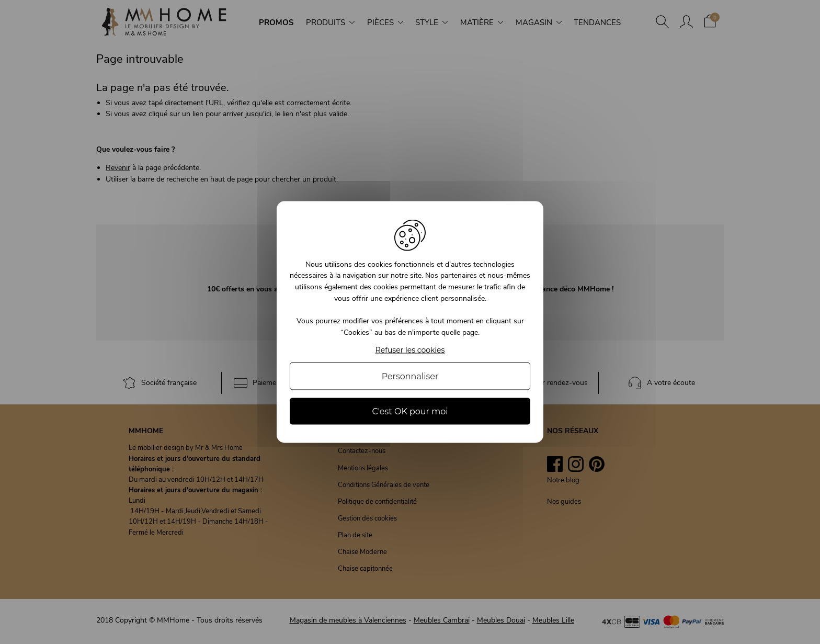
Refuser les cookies (410, 350)
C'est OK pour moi (410, 411)
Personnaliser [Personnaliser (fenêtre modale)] (410, 376)
